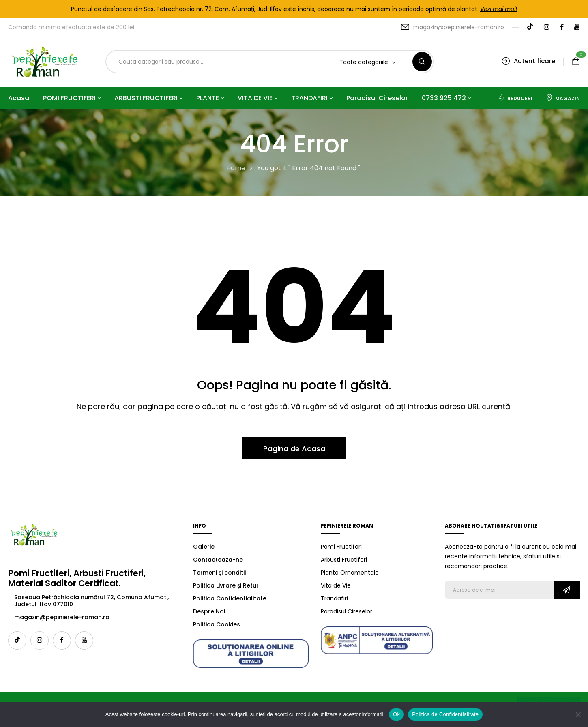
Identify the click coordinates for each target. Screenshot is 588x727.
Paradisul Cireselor (347, 611)
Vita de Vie (336, 585)
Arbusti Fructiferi (344, 560)
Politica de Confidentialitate (445, 714)
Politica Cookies (217, 624)
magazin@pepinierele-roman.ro (459, 27)
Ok (396, 714)
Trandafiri (334, 598)
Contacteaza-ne (218, 560)
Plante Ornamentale (350, 573)
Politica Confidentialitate (230, 598)
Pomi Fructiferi (341, 547)
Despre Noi (209, 611)
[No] (578, 714)
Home (236, 168)
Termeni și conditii (219, 573)
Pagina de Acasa (294, 449)
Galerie (204, 547)
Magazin (563, 98)
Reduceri (515, 98)
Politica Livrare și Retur (226, 585)
